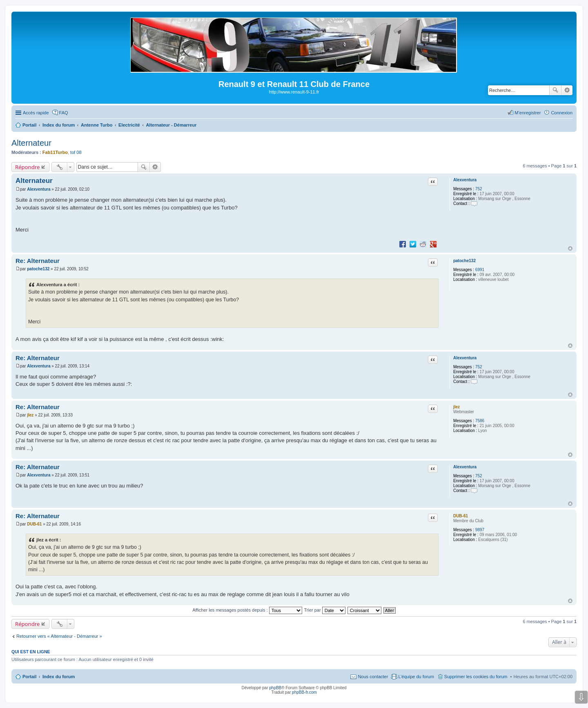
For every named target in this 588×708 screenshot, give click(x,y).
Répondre (28, 167)
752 (479, 189)
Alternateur (31, 143)
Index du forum (59, 677)
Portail (29, 125)
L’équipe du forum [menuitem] (416, 677)
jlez (457, 407)
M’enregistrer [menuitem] (528, 113)
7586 (480, 421)
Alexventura (465, 180)
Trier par (325, 610)
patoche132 (464, 261)
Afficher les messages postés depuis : (247, 610)
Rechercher (555, 90)
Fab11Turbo (55, 152)
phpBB (275, 688)
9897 (480, 530)
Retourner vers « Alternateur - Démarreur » (59, 636)
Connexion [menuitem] (562, 113)
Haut (570, 248)
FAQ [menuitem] (64, 113)
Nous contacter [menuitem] (373, 677)
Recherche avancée (567, 90)
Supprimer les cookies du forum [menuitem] (476, 677)
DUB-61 (461, 516)
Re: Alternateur (38, 261)
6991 (480, 270)
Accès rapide (36, 113)
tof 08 (76, 152)
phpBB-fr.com (304, 692)
